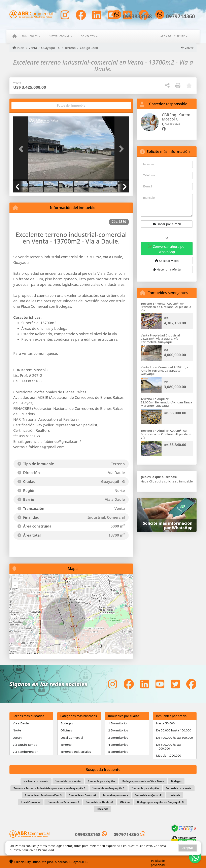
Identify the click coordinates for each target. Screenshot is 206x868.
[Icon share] (65, 15)
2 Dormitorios (118, 730)
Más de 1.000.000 (169, 755)
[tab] (29, 106)
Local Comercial (72, 737)
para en (143, 781)
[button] (22, 149)
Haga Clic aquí (151, 481)
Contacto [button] (88, 36)
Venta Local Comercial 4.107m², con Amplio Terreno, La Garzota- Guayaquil (166, 370)
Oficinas (66, 730)
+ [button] (15, 579)
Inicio (19, 48)
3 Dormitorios (118, 737)
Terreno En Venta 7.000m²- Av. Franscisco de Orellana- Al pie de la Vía (166, 307)
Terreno (70, 48)
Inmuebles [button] (30, 36)
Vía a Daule (21, 723)
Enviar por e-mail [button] (167, 224)
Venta (33, 48)
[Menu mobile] (15, 36)
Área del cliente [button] (173, 36)
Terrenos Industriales (76, 752)
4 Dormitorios (118, 745)
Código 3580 (89, 48)
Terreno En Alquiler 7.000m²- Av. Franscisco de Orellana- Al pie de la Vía (166, 434)
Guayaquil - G (51, 48)
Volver (187, 48)
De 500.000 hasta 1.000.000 (168, 746)
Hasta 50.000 (165, 723)
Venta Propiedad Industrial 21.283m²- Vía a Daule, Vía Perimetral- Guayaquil (160, 339)
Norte (17, 730)
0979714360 (180, 16)
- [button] (15, 585)
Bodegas (67, 723)
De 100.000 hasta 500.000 (175, 737)
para (36, 781)
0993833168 (137, 16)
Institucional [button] (59, 36)
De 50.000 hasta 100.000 (174, 730)
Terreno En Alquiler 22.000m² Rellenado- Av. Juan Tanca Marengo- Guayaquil (166, 402)
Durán (17, 737)
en (109, 788)
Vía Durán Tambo (25, 745)
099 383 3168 (171, 124)
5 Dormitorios (118, 752)
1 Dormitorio (117, 723)
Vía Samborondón (26, 752)
